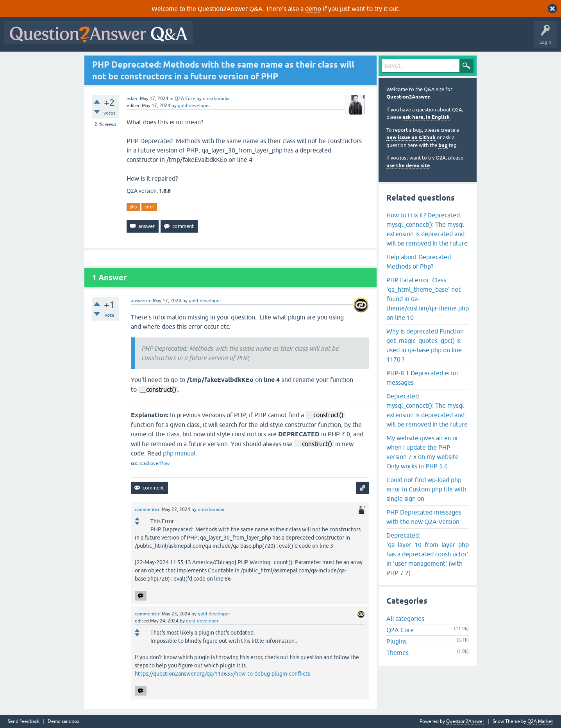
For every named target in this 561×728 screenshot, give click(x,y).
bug (443, 145)
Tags (329, 38)
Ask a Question (386, 38)
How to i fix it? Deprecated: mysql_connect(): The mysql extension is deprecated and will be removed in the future (427, 229)
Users (353, 38)
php (133, 207)
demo (313, 9)
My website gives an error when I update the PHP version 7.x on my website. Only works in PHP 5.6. (423, 452)
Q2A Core (185, 99)
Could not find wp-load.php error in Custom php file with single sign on (426, 489)
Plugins (397, 641)
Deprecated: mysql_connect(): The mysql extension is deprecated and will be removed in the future (427, 410)
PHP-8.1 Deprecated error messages (423, 378)
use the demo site (408, 166)
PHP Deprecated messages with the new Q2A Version (424, 517)
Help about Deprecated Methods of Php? (419, 262)
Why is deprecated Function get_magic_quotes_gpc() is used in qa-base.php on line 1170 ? (425, 345)
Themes (398, 653)
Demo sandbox (63, 722)
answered (141, 301)
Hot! (269, 38)
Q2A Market (540, 721)
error (149, 207)
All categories (405, 619)
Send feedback (24, 722)
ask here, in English (426, 117)
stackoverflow (155, 463)
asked (133, 99)
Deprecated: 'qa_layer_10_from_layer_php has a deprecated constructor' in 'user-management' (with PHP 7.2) (428, 554)
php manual (179, 453)
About (438, 38)
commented (148, 509)
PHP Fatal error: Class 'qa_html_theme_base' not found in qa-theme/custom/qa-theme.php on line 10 (428, 299)
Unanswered (299, 38)
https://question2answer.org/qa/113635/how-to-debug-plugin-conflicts (222, 674)
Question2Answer (408, 97)
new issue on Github (411, 137)
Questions (242, 38)
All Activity (211, 38)
